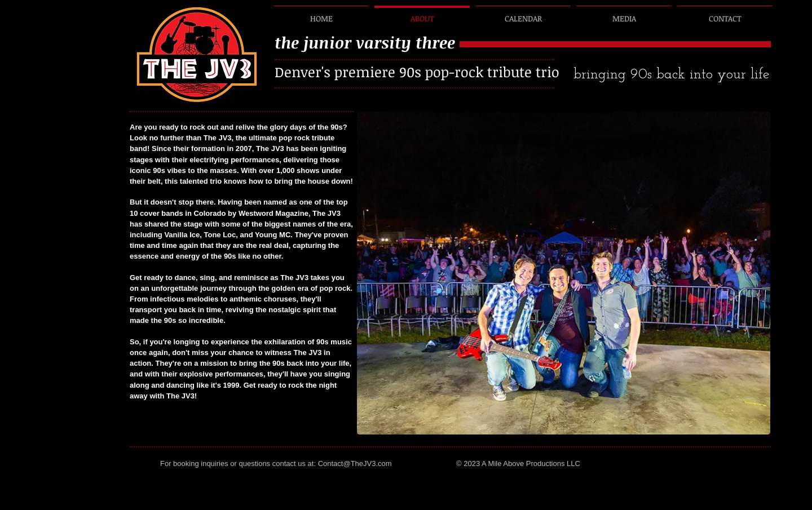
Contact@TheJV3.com (355, 464)
